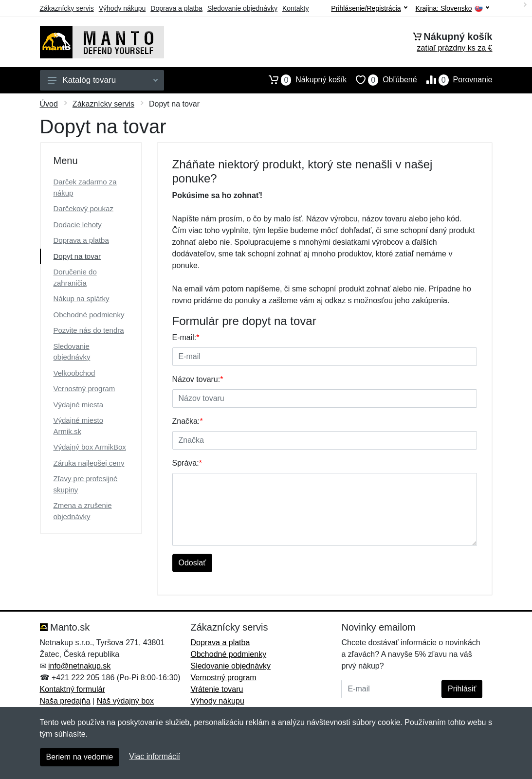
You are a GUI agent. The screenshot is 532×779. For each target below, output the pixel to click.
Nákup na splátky (82, 299)
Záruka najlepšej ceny (89, 463)
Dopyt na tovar (77, 256)
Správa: (187, 463)
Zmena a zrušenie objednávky (83, 511)
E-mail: (186, 337)
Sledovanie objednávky (242, 8)
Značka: (188, 421)
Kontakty (295, 8)
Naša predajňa (65, 701)
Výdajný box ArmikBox (90, 447)
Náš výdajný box (125, 701)
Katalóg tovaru (103, 80)
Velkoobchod (74, 373)
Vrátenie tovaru (217, 689)
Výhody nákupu (122, 8)
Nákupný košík (303, 80)
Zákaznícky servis (67, 8)
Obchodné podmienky (89, 315)
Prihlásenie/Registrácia (369, 8)
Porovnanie (455, 80)
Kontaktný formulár (73, 689)
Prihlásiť (462, 689)
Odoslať (193, 563)
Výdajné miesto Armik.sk (79, 426)
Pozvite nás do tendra (89, 330)
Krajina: (452, 9)
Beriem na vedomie (80, 757)
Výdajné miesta (79, 405)
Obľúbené (382, 80)
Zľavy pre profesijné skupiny (86, 484)
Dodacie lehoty (78, 225)
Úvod (49, 104)
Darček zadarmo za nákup (85, 187)
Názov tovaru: (198, 379)
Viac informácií (155, 756)
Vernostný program (84, 389)
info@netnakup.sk (79, 666)
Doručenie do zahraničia (75, 277)
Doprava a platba (176, 8)
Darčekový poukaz (83, 208)
